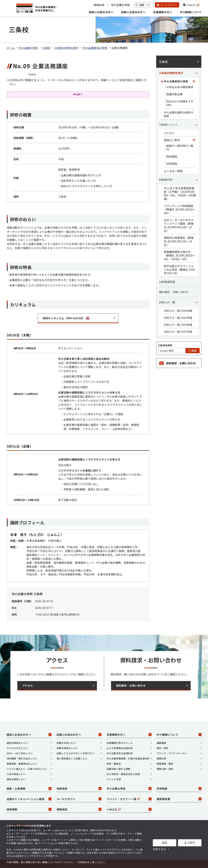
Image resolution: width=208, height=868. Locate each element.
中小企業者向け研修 (95, 48)
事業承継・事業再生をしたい (22, 764)
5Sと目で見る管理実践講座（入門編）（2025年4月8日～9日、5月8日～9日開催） (180, 193)
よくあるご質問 (173, 171)
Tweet (32, 74)
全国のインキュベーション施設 (29, 799)
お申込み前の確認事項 (180, 87)
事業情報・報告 (165, 764)
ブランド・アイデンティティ (172, 753)
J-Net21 (129, 809)
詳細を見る (160, 849)
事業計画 (161, 758)
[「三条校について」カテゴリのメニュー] (197, 125)
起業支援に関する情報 (119, 769)
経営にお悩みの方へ (101, 12)
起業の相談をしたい (67, 748)
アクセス (169, 133)
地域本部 (99, 5)
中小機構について (191, 12)
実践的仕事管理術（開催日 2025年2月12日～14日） (179, 241)
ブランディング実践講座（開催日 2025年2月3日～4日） (180, 209)
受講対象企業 (175, 94)
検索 (193, 351)
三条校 (46, 48)
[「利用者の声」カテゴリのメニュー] (197, 180)
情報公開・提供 (165, 769)
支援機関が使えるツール (120, 743)
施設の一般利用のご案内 (180, 147)
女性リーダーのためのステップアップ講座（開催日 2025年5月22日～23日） (179, 225)
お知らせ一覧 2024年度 (178, 325)
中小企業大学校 (120, 5)
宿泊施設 (172, 156)
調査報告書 (179, 799)
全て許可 (190, 843)
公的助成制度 (167, 282)
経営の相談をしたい (17, 743)
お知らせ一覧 (167, 302)
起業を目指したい (66, 743)
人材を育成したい (16, 774)
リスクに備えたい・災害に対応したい (27, 769)
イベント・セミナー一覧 (129, 799)
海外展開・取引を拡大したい (22, 758)
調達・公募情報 (29, 789)
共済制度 (179, 789)
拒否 (165, 843)
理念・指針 (163, 748)
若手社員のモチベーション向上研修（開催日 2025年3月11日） (180, 270)
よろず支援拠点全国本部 (120, 748)
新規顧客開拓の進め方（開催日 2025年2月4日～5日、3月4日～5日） (180, 255)
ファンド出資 (114, 779)
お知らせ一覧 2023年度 (178, 332)
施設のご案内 (172, 140)
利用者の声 (166, 180)
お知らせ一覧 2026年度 (178, 311)
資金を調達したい (16, 779)
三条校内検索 (165, 345)
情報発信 (79, 809)
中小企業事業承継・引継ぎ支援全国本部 (128, 758)
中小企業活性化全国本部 (120, 753)
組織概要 (161, 743)
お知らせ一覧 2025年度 (178, 318)
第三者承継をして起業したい (72, 758)
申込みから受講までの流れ (180, 103)
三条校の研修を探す (67, 48)
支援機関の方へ (163, 12)
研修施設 (172, 164)
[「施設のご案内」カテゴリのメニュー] (194, 140)
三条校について (168, 125)
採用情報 (29, 809)
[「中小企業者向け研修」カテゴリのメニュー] (194, 81)
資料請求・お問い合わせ (174, 292)
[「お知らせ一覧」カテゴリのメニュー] (197, 302)
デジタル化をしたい (17, 748)
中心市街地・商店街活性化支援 (123, 774)
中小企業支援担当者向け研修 (179, 114)
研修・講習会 (114, 764)
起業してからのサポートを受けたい (76, 753)
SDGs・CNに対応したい (20, 753)
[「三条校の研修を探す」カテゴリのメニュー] (197, 73)
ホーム (11, 48)
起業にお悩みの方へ (133, 12)
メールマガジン (79, 799)
